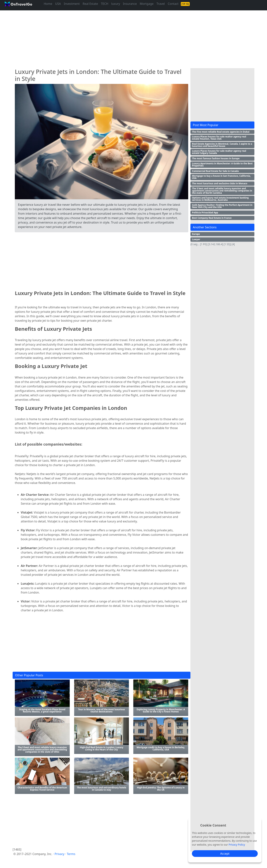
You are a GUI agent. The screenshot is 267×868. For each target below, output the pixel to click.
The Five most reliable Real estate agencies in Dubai (221, 132)
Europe (196, 234)
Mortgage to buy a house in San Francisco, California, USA (221, 177)
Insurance (130, 4)
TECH (105, 4)
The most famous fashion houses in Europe (216, 158)
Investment (72, 4)
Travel (161, 4)
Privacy (59, 854)
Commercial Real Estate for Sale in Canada (215, 171)
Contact (173, 4)
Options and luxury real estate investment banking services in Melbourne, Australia (220, 199)
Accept (225, 854)
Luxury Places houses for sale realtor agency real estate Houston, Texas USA (219, 138)
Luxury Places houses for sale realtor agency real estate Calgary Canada (219, 152)
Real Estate (90, 4)
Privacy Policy (237, 845)
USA (58, 4)
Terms (71, 854)
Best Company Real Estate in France (212, 218)
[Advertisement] (124, 38)
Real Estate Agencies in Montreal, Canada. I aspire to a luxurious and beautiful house (222, 145)
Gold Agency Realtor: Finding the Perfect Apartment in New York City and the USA (222, 206)
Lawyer (196, 239)
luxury (116, 4)
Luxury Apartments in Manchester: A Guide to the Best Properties (222, 165)
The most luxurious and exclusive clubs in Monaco (220, 183)
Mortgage (147, 4)
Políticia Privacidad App (205, 213)
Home (48, 4)
